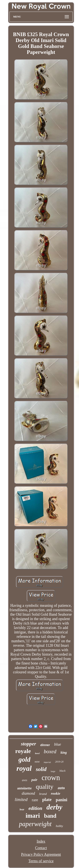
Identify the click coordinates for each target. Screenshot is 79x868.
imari (33, 816)
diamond (28, 793)
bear (22, 809)
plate (47, 800)
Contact (41, 848)
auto (61, 788)
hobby (59, 826)
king (64, 752)
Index (41, 841)
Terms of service (41, 861)
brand (43, 794)
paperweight (35, 824)
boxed (50, 751)
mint (37, 762)
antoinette (24, 788)
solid (41, 769)
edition (35, 808)
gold (25, 759)
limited (21, 799)
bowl (37, 753)
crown (51, 778)
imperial (47, 762)
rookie (56, 794)
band (50, 816)
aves (25, 780)
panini (62, 800)
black (63, 771)
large (53, 771)
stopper (28, 744)
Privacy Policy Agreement (41, 854)
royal (24, 768)
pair (34, 780)
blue (58, 744)
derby (54, 807)
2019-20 (59, 762)
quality (45, 787)
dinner (45, 745)
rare (35, 800)
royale (23, 751)
